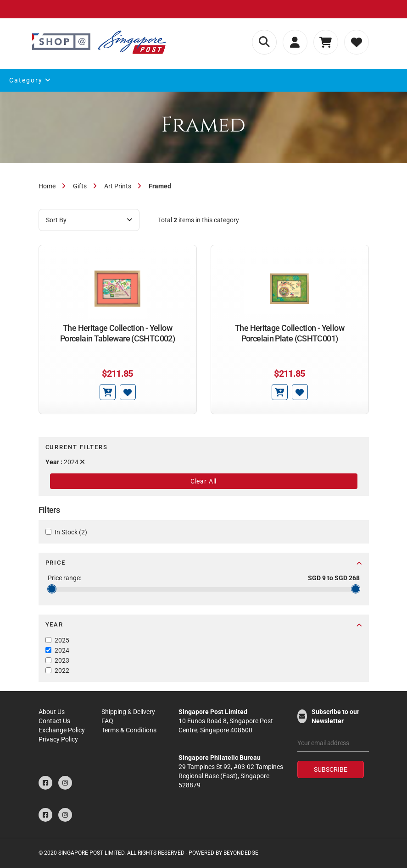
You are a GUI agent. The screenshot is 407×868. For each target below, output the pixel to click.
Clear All (204, 481)
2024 (62, 650)
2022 (62, 670)
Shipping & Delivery (128, 712)
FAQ (107, 721)
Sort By (89, 220)
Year (204, 624)
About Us (52, 712)
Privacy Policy (58, 739)
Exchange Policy (62, 730)
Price (204, 563)
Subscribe (331, 769)
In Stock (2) (71, 532)
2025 (62, 640)
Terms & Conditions (129, 730)
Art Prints (118, 186)
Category (30, 80)
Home (47, 186)
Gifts (80, 186)
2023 (62, 660)
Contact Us (54, 721)
